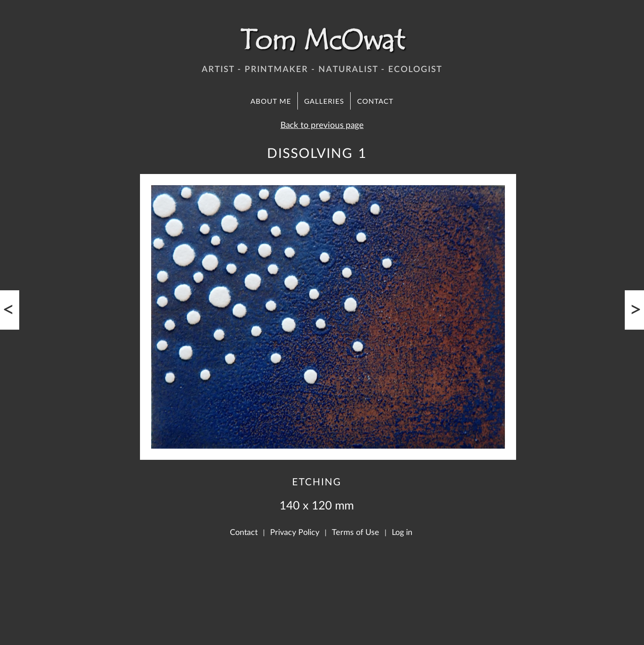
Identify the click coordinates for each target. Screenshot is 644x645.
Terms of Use (356, 533)
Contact (375, 101)
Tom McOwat (322, 40)
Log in (402, 533)
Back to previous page (322, 125)
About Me (271, 101)
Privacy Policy (295, 533)
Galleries (324, 101)
